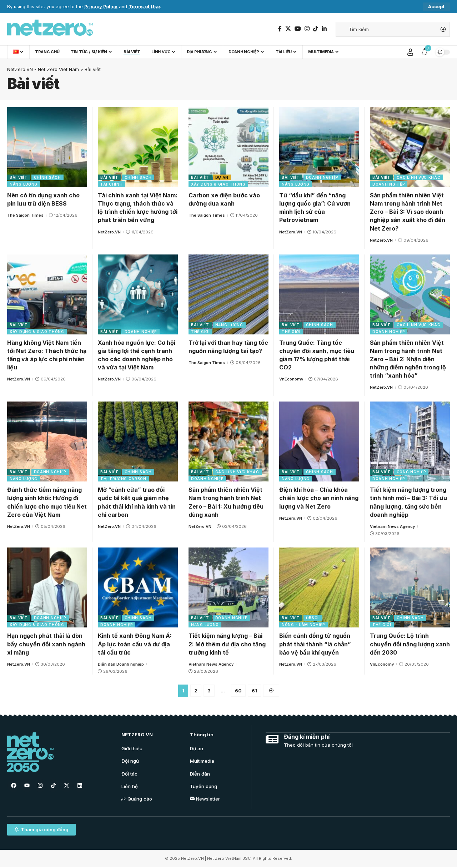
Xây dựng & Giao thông (218, 184)
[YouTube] (298, 29)
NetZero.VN (109, 232)
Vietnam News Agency (392, 526)
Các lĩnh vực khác (419, 177)
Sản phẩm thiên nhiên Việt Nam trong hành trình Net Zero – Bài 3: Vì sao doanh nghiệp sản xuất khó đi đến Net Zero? (408, 212)
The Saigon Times (25, 215)
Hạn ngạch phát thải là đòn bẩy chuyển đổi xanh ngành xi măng (46, 644)
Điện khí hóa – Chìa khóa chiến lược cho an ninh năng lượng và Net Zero (319, 498)
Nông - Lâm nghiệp (303, 625)
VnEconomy (291, 379)
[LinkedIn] (324, 29)
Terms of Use (144, 7)
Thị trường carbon (123, 479)
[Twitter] (288, 29)
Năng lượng (24, 184)
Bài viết (19, 177)
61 (254, 691)
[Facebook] (280, 29)
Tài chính (111, 184)
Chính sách (47, 177)
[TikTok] (316, 29)
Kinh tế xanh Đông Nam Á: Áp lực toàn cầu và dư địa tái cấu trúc (135, 644)
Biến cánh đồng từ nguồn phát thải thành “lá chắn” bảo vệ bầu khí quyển (315, 644)
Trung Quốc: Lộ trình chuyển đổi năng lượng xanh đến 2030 (410, 644)
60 (238, 691)
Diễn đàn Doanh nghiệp (121, 664)
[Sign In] (410, 52)
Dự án (222, 177)
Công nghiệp (411, 472)
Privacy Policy (101, 7)
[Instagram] (307, 29)
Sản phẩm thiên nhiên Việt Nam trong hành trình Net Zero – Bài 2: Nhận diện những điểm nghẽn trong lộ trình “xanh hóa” (408, 359)
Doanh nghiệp (322, 177)
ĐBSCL (313, 618)
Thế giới (200, 332)
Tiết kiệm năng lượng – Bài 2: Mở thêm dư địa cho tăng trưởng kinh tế (227, 644)
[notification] (425, 52)
